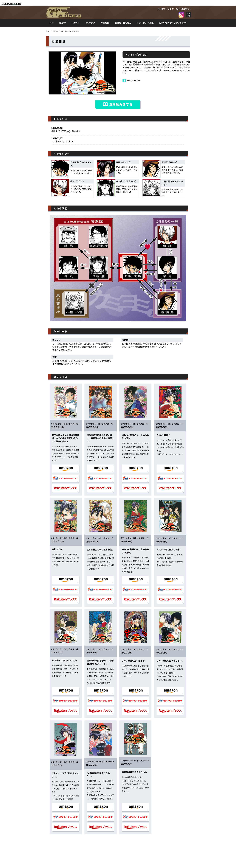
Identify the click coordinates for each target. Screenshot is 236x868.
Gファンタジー (52, 31)
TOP (52, 23)
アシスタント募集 (145, 23)
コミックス (90, 23)
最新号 (62, 23)
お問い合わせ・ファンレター (173, 23)
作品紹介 (105, 23)
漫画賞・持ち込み (123, 23)
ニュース (75, 23)
